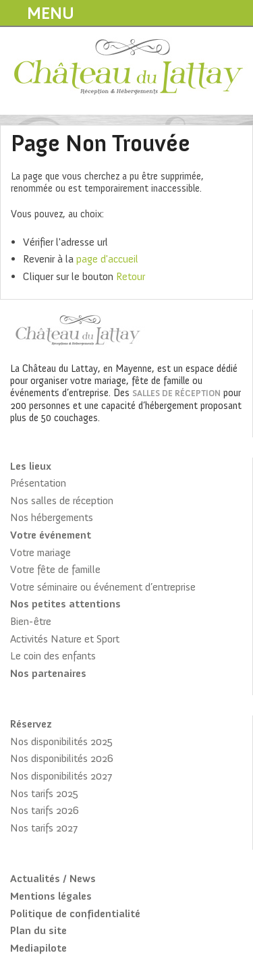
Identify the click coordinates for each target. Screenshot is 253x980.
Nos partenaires (48, 673)
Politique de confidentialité (75, 914)
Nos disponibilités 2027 (61, 776)
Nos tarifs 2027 (44, 828)
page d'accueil (107, 259)
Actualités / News (53, 878)
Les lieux (31, 466)
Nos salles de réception (62, 500)
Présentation (38, 483)
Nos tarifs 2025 (44, 793)
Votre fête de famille (55, 569)
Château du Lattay (129, 69)
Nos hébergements (52, 517)
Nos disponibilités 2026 (62, 758)
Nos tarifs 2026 (45, 810)
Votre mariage (40, 552)
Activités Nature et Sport (65, 639)
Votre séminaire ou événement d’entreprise (103, 587)
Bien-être (31, 621)
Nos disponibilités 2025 (61, 741)
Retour (131, 276)
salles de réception (176, 393)
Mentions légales (51, 896)
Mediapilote (38, 948)
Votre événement (51, 535)
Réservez (31, 724)
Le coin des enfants (53, 656)
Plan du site (38, 930)
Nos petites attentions (65, 604)
